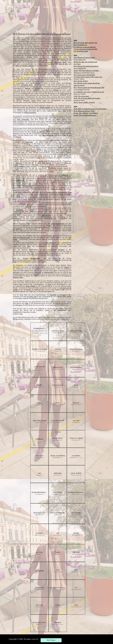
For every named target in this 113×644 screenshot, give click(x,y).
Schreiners (61, 250)
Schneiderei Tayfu (27, 85)
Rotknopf (28, 88)
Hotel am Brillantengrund (21, 238)
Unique (39, 158)
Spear (50, 284)
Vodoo (27, 303)
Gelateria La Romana (58, 295)
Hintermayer (61, 217)
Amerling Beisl (49, 272)
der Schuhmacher (65, 87)
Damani (67, 267)
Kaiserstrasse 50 (66, 94)
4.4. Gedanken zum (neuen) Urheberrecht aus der (89, 92)
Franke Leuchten (45, 107)
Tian (21, 284)
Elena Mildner (46, 215)
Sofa (28, 205)
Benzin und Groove (63, 303)
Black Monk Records (44, 163)
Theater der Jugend (56, 189)
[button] (40, 332)
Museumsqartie (35, 258)
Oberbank (46, 130)
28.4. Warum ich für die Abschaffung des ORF (89, 88)
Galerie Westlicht (62, 213)
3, (44, 208)
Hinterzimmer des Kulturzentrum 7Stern (59, 192)
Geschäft (16, 170)
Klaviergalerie (18, 229)
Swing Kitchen (31, 286)
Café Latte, (16, 272)
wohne (18, 38)
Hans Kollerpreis (48, 135)
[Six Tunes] (51, 640)
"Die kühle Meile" (60, 62)
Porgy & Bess (63, 64)
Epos (27, 276)
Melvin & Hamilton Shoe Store (25, 66)
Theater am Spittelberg (56, 194)
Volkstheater (65, 175)
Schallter (39, 149)
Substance (19, 163)
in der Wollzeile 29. (42, 66)
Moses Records (46, 166)
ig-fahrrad (16, 142)
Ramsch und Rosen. (30, 113)
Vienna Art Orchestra (38, 132)
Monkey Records (31, 151)
